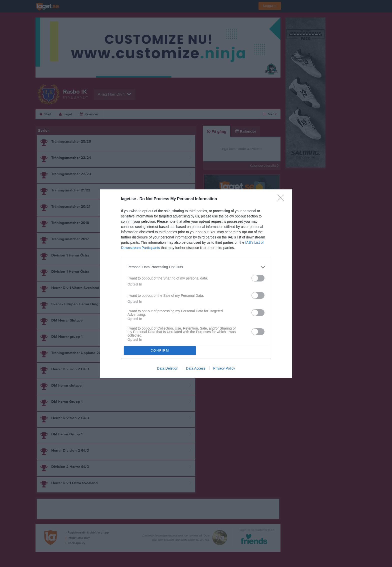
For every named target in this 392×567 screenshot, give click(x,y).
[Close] (282, 199)
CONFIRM (160, 350)
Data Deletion (168, 368)
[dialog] (196, 284)
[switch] (258, 278)
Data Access (196, 368)
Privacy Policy (224, 368)
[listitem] (196, 267)
